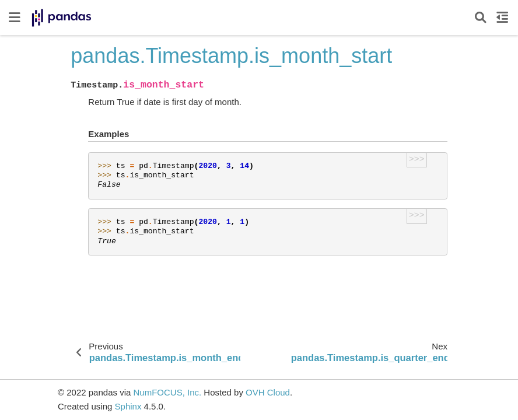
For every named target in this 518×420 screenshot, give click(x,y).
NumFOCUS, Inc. (167, 392)
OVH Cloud (268, 392)
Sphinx (128, 406)
